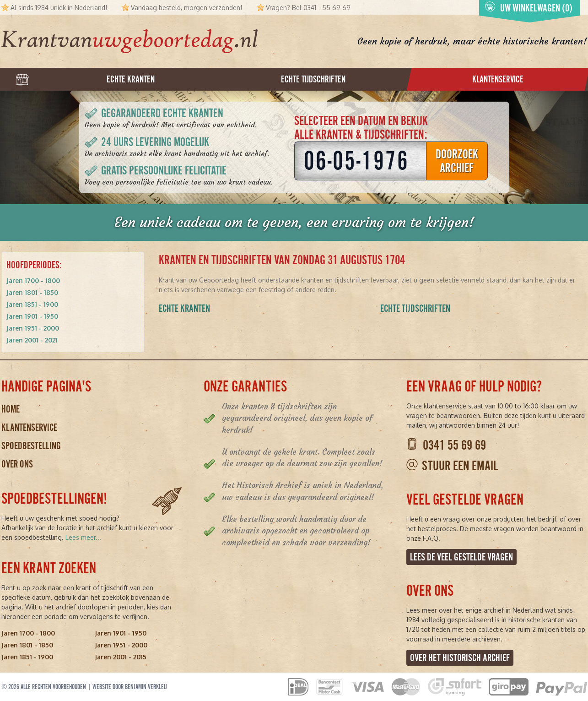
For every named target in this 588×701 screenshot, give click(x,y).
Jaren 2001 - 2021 (32, 340)
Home (11, 409)
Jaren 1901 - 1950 (32, 316)
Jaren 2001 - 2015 (121, 657)
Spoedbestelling (31, 446)
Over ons (17, 464)
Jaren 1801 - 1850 (32, 292)
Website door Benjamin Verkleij (130, 687)
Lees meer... (83, 537)
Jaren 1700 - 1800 (33, 280)
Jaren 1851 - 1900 (32, 304)
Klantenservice (29, 427)
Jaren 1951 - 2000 (33, 328)
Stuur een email (460, 466)
